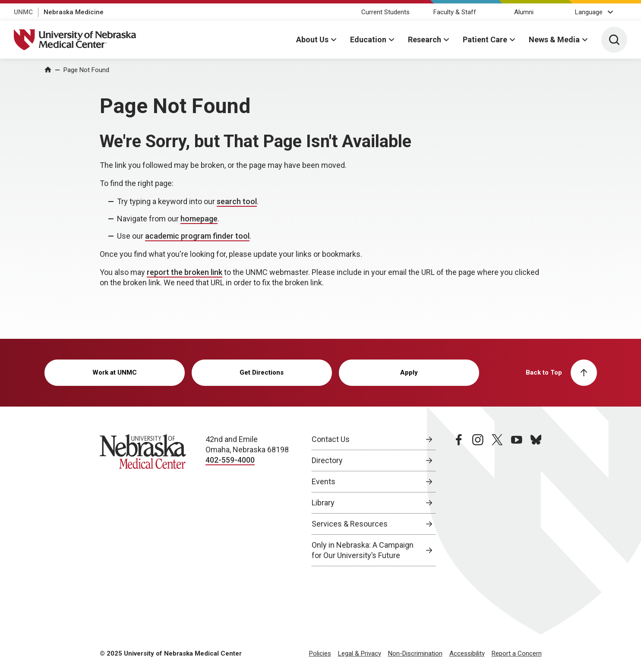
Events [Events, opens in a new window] (324, 481)
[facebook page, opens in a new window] (459, 500)
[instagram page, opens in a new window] (478, 500)
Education (368, 39)
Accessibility (467, 653)
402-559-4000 (230, 460)
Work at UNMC (115, 372)
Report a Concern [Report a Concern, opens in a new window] (517, 653)
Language (589, 12)
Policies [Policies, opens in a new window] (320, 653)
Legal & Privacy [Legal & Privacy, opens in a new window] (360, 653)
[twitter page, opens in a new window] (497, 500)
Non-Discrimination (415, 653)
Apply (409, 372)
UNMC (23, 12)
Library (323, 503)
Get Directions (262, 372)
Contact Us (331, 439)
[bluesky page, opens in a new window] (536, 500)
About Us (312, 39)
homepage (199, 219)
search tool (237, 201)
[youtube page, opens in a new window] (517, 500)
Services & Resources (350, 524)
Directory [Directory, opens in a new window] (327, 460)
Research (425, 39)
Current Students (385, 12)
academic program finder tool (197, 236)
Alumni (524, 12)
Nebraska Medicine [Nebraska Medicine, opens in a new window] (74, 12)
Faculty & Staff (455, 12)
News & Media (554, 39)
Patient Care (485, 39)
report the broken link (185, 272)
